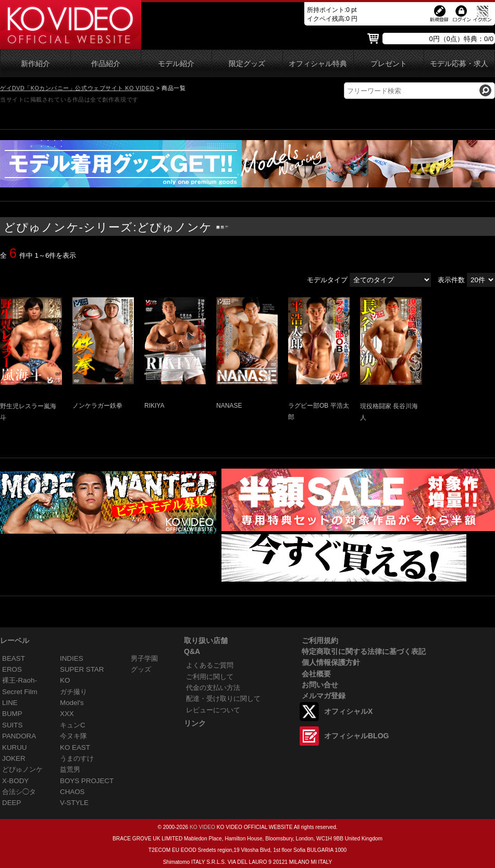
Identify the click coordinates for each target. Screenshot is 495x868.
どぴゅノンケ (22, 769)
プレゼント (389, 64)
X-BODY (15, 781)
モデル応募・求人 (459, 64)
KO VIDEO (202, 827)
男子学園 (144, 658)
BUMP (12, 714)
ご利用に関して (210, 677)
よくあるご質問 (210, 665)
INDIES (72, 658)
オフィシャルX (348, 711)
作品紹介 (106, 64)
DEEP (11, 803)
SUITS (12, 725)
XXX (67, 714)
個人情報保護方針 (331, 662)
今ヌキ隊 (73, 736)
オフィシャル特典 (318, 64)
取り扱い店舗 (206, 640)
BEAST (14, 658)
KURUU (15, 747)
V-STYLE (74, 803)
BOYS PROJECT (87, 781)
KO (65, 680)
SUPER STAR (82, 669)
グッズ (141, 669)
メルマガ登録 (324, 696)
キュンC (73, 725)
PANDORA (19, 736)
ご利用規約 (320, 640)
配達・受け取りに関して (223, 699)
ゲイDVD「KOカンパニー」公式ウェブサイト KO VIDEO (77, 88)
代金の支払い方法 (213, 688)
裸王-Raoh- (20, 680)
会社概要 (316, 674)
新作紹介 (35, 64)
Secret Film (20, 692)
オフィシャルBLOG (356, 736)
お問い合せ (320, 685)
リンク (195, 723)
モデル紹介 (176, 64)
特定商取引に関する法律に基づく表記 (364, 651)
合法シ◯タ (19, 792)
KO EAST (75, 747)
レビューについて (213, 710)
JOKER (14, 758)
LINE (10, 703)
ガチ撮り (73, 692)
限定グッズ (247, 64)
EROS (12, 669)
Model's (72, 703)
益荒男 (70, 769)
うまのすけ (77, 758)
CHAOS (72, 792)
